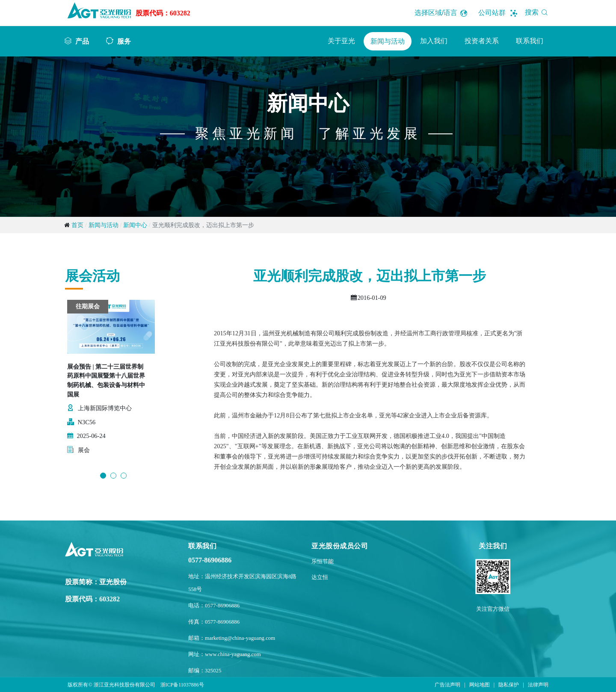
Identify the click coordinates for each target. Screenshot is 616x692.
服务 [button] (124, 41)
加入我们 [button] (434, 41)
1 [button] (103, 476)
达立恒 (320, 577)
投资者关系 (482, 41)
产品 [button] (82, 41)
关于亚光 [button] (341, 41)
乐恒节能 (323, 562)
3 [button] (124, 476)
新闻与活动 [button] (388, 41)
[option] (111, 382)
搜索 (538, 12)
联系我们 (530, 41)
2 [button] (113, 476)
